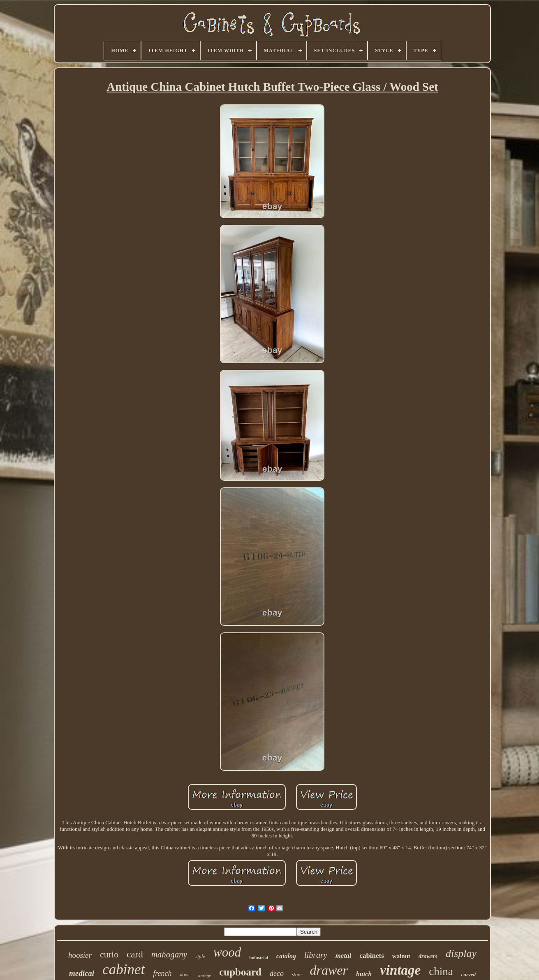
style (200, 956)
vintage (400, 970)
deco (277, 973)
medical (82, 973)
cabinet (124, 970)
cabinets (372, 956)
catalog (286, 956)
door (184, 975)
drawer (329, 970)
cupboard (240, 972)
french (162, 973)
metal (344, 956)
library (316, 955)
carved (468, 974)
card (135, 954)
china (441, 971)
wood (227, 952)
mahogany (169, 955)
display (461, 953)
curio (109, 954)
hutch (364, 974)
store (297, 975)
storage (204, 975)
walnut (401, 956)
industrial (259, 957)
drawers (428, 956)
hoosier (80, 955)
